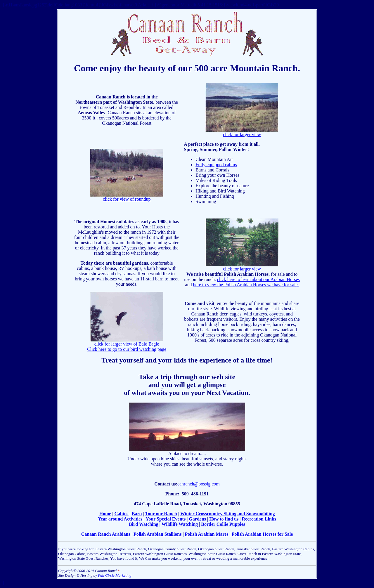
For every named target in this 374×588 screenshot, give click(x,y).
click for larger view (242, 132)
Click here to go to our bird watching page (127, 349)
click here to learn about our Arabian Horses (258, 279)
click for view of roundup (127, 197)
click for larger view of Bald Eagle (127, 342)
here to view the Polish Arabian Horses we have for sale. (246, 285)
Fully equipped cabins (216, 165)
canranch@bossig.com (199, 484)
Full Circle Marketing (115, 575)
